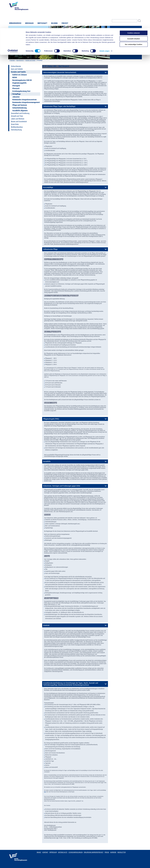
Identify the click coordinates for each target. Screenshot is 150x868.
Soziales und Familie (30, 60)
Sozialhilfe (47, 461)
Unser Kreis (15, 124)
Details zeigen (104, 23)
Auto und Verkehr (17, 69)
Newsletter (122, 852)
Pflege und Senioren (20, 105)
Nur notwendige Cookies (134, 16)
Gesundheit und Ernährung (20, 113)
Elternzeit (16, 88)
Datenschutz (63, 852)
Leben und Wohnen (18, 119)
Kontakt (45, 852)
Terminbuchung (16, 130)
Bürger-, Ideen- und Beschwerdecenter (121, 43)
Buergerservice (20, 60)
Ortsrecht (117, 36)
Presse (107, 852)
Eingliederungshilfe (19, 83)
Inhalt (39, 852)
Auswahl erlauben (134, 11)
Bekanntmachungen (121, 33)
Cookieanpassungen (76, 852)
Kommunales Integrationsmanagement (26, 102)
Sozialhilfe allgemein (20, 111)
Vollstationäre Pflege (50, 249)
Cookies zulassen (134, 5)
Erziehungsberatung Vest (21, 91)
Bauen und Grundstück (19, 122)
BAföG (15, 77)
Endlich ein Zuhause (20, 75)
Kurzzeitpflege (48, 187)
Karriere (113, 852)
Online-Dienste (16, 66)
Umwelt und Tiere (17, 116)
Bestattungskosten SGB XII (22, 80)
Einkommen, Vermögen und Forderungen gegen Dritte (62, 486)
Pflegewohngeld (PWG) (51, 419)
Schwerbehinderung (19, 108)
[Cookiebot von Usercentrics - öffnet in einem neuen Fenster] (13, 23)
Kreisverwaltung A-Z (121, 29)
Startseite (13, 60)
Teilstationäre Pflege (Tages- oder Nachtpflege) (59, 106)
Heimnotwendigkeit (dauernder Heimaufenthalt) (60, 72)
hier (45, 792)
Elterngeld (16, 86)
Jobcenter (16, 97)
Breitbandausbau (17, 127)
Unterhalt (46, 625)
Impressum (53, 852)
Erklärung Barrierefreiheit (94, 852)
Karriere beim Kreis (121, 39)
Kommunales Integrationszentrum (24, 100)
